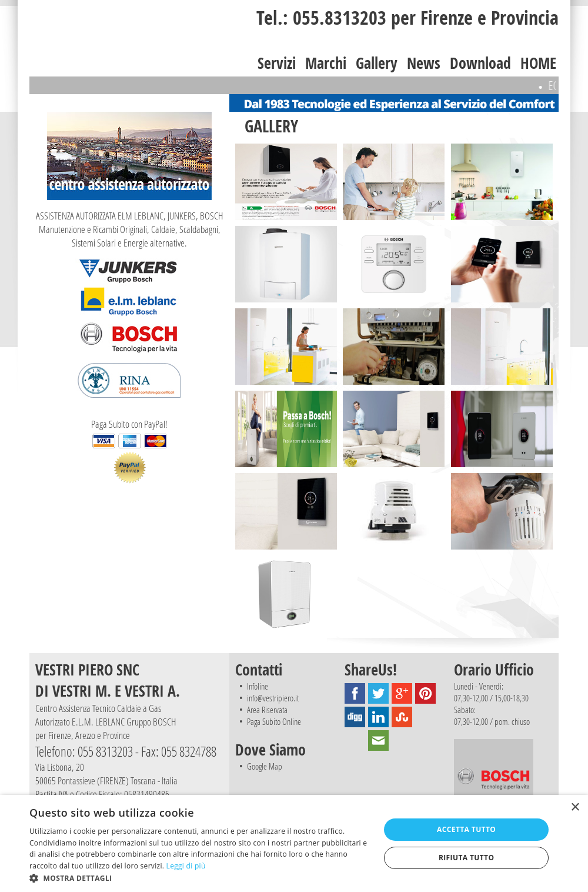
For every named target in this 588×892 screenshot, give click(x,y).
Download (480, 63)
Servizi (277, 63)
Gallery (377, 63)
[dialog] (294, 843)
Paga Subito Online (274, 721)
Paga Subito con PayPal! (129, 450)
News (424, 63)
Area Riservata (267, 710)
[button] (200, 878)
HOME (538, 63)
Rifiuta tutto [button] (467, 858)
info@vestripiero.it (273, 698)
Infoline (258, 686)
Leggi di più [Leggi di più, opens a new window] (186, 866)
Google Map (265, 766)
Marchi (326, 63)
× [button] (575, 808)
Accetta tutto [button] (466, 829)
